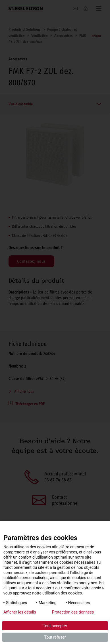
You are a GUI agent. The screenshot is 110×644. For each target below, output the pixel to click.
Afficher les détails (20, 612)
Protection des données (73, 612)
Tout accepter (55, 626)
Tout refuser (55, 637)
